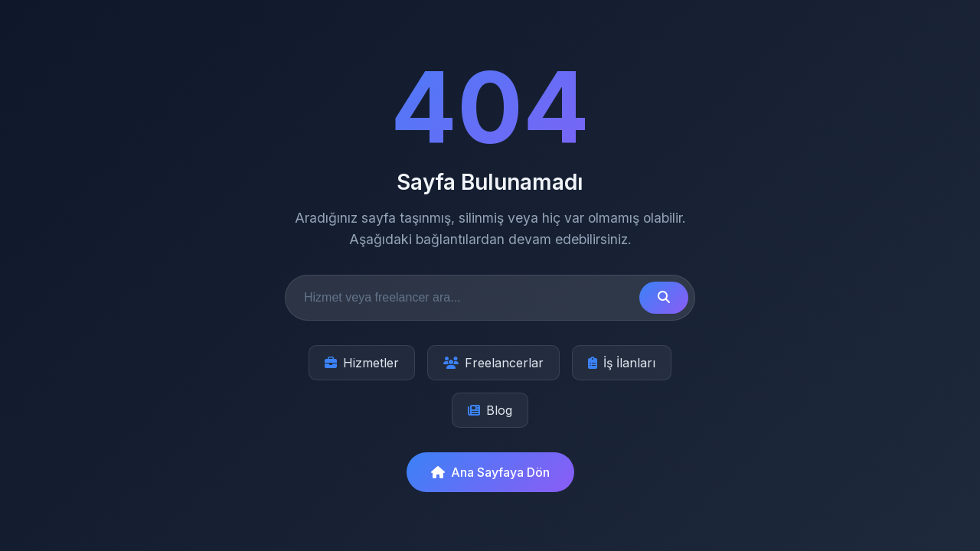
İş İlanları (622, 363)
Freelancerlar (493, 363)
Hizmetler (362, 363)
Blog (490, 410)
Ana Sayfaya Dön (490, 472)
